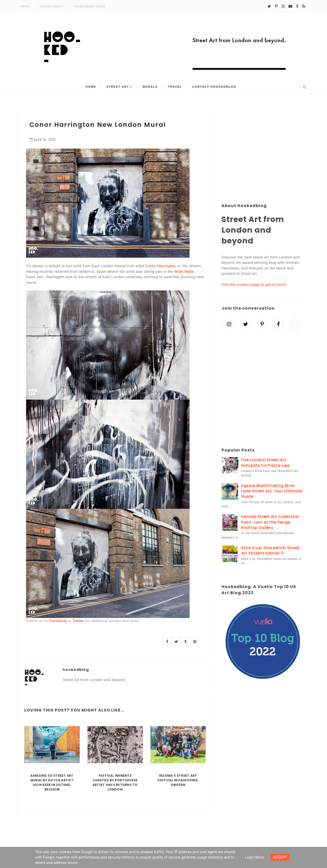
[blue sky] (295, 324)
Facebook (58, 621)
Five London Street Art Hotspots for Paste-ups (266, 463)
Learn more (254, 857)
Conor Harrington (160, 266)
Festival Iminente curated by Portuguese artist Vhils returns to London (115, 782)
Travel (175, 87)
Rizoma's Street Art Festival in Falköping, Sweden (178, 780)
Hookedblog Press (90, 6)
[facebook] (297, 6)
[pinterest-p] (276, 6)
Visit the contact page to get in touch (254, 284)
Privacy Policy (52, 6)
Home (25, 6)
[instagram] (283, 6)
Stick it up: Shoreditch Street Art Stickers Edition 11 (270, 550)
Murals (150, 87)
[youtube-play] (290, 6)
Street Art (118, 87)
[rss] (304, 6)
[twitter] (269, 6)
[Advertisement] (262, 153)
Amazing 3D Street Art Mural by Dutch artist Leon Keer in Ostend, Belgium (52, 782)
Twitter (78, 621)
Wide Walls (184, 271)
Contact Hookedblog (214, 87)
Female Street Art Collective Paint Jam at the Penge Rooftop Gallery (270, 522)
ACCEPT (280, 857)
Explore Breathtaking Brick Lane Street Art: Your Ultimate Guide (272, 491)
